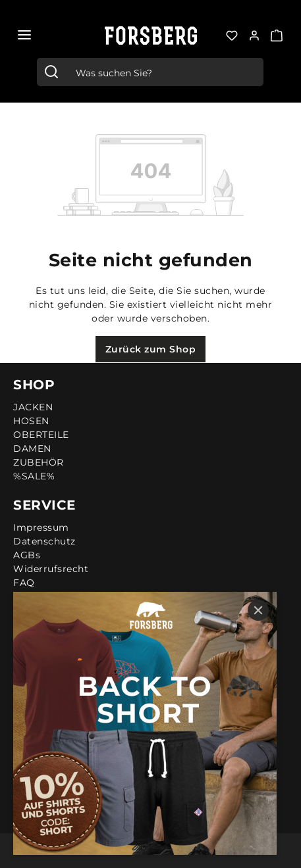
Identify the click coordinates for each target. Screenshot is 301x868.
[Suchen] (51, 72)
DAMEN (32, 448)
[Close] (258, 610)
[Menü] (24, 35)
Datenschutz (44, 541)
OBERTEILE (41, 435)
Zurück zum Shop (151, 349)
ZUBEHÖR (39, 462)
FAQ (24, 583)
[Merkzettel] (232, 34)
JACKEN (33, 407)
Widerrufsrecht (51, 569)
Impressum (41, 527)
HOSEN (31, 421)
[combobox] (164, 72)
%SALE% (34, 476)
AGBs (27, 555)
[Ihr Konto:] (254, 34)
